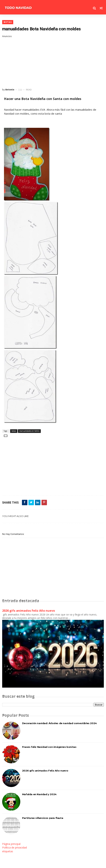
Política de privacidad (14, 847)
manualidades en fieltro (29, 431)
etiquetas (8, 851)
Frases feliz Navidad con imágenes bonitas (49, 747)
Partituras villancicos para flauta (43, 818)
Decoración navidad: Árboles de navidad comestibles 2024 (59, 723)
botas (8, 22)
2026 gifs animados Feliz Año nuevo (29, 611)
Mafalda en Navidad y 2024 (39, 794)
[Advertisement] (53, 63)
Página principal (11, 844)
